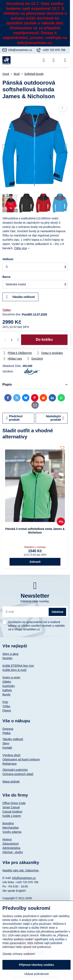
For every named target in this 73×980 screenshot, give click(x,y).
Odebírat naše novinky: (35, 601)
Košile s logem (12, 816)
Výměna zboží (11, 755)
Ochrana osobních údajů (18, 774)
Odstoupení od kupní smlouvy (21, 759)
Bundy (6, 694)
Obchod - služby (13, 852)
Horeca (7, 839)
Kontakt (7, 748)
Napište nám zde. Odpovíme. (21, 870)
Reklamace (10, 764)
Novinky (8, 658)
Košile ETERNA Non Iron (18, 666)
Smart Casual (11, 807)
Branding (8, 823)
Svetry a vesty (11, 677)
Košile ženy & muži (14, 670)
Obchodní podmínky (15, 770)
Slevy (6, 743)
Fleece (7, 710)
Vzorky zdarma (12, 832)
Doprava (8, 729)
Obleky (7, 682)
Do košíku (44, 340)
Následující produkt (55, 418)
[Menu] (65, 60)
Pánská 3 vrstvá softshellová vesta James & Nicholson (35, 531)
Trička (6, 706)
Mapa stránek (11, 782)
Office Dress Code (14, 803)
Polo (5, 702)
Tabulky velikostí (13, 739)
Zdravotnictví (11, 844)
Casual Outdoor (12, 812)
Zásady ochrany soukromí (19, 954)
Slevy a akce (10, 654)
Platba (6, 733)
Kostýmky (9, 686)
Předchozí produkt (14, 418)
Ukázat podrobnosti (37, 974)
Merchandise (11, 828)
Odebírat (57, 612)
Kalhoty (7, 690)
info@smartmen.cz (24, 878)
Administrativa (11, 848)
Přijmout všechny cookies (37, 965)
